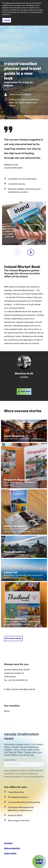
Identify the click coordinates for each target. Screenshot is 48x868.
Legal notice (10, 853)
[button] (24, 392)
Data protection (12, 848)
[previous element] (17, 252)
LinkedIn (24, 377)
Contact (8, 843)
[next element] (31, 252)
